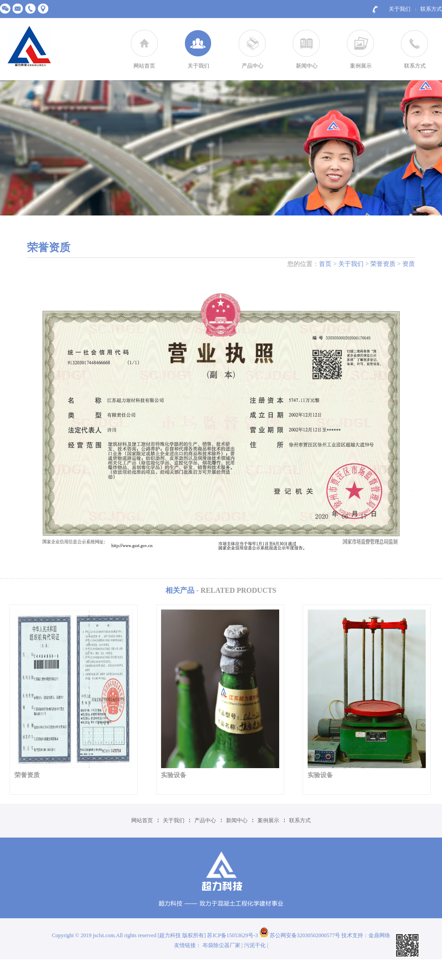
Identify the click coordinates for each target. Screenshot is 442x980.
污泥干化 (255, 945)
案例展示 (361, 66)
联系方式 (431, 9)
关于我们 (400, 9)
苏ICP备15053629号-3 (233, 935)
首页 (325, 264)
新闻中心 (307, 66)
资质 (409, 264)
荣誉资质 (383, 264)
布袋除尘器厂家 (221, 945)
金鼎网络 (379, 935)
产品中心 (253, 66)
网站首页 (144, 66)
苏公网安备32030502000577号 (300, 935)
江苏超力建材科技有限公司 (29, 47)
